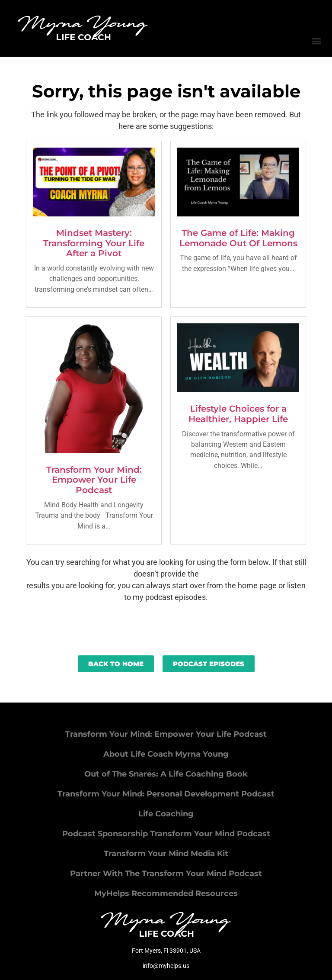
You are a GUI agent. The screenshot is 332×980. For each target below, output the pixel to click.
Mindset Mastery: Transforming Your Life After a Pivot (94, 243)
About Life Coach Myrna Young (166, 754)
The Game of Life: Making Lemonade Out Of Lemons (238, 238)
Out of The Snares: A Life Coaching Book (166, 774)
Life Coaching (166, 814)
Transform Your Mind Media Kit (166, 854)
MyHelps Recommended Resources (166, 893)
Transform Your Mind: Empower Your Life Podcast (94, 480)
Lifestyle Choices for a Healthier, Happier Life (238, 414)
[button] (316, 41)
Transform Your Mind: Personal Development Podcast (166, 794)
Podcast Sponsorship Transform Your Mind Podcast (166, 834)
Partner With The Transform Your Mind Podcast (166, 874)
